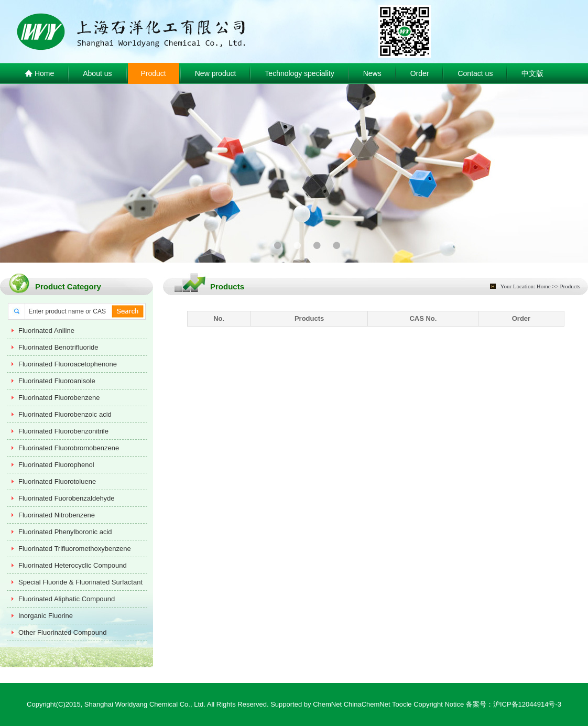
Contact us (475, 73)
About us (97, 73)
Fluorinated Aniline (46, 331)
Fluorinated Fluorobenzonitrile (63, 431)
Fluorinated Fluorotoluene (57, 481)
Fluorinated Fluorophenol (56, 465)
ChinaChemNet (367, 704)
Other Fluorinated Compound (62, 632)
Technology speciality (299, 73)
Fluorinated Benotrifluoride (58, 347)
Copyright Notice (439, 704)
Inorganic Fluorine (46, 616)
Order (420, 73)
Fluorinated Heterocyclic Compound (73, 565)
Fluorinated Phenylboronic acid (65, 532)
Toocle (402, 704)
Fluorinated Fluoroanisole (57, 381)
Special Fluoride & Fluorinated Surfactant (80, 582)
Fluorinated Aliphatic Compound (67, 599)
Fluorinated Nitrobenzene (57, 515)
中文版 (532, 73)
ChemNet (327, 704)
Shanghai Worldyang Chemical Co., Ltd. (145, 704)
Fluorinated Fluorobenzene (59, 398)
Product (154, 73)
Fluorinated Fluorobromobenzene (69, 448)
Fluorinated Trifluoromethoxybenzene (75, 549)
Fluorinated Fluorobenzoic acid (65, 414)
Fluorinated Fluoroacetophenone (68, 364)
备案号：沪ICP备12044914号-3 (514, 704)
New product (216, 73)
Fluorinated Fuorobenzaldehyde (67, 498)
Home (39, 74)
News (372, 73)
